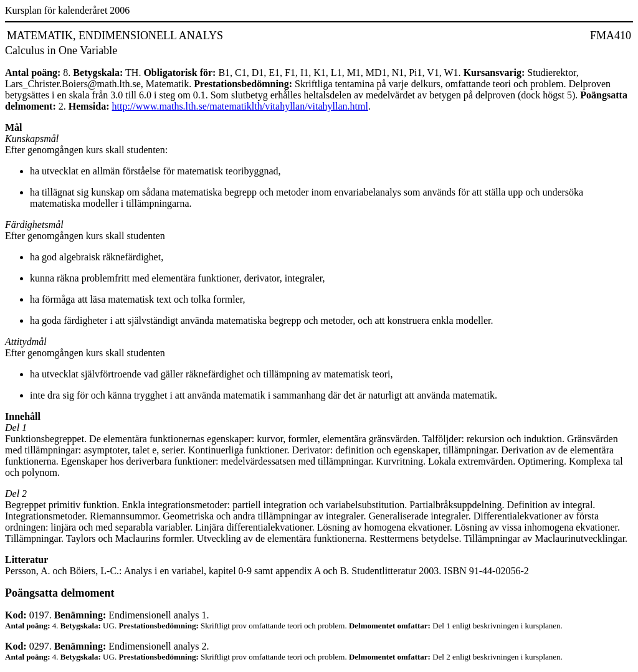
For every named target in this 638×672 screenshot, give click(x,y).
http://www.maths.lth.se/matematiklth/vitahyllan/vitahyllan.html (240, 106)
